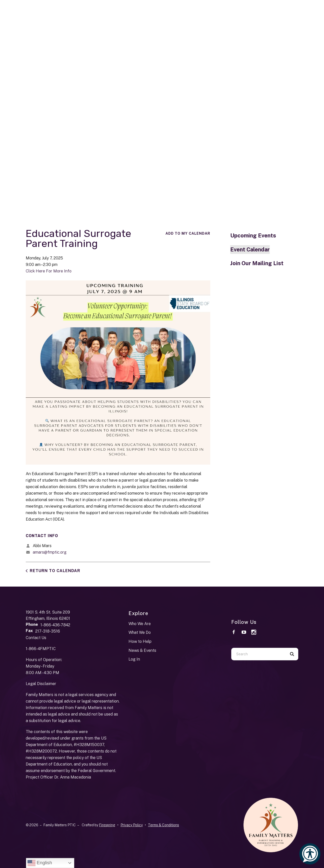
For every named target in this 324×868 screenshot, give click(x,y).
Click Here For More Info (49, 271)
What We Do (140, 632)
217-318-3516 (48, 631)
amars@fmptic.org (50, 552)
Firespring (107, 825)
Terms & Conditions (163, 825)
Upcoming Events (253, 235)
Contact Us (36, 638)
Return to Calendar (55, 571)
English (40, 863)
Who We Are (140, 624)
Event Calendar (250, 249)
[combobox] (258, 654)
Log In (134, 659)
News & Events (142, 650)
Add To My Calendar (188, 233)
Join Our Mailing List (257, 263)
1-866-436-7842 (55, 625)
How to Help (140, 641)
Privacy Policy (132, 825)
